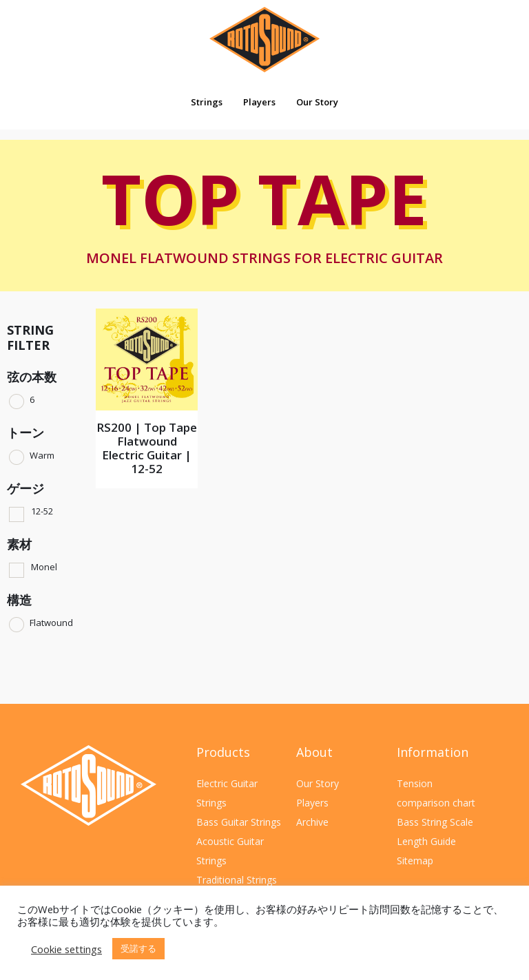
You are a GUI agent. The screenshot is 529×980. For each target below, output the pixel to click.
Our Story (317, 102)
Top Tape (264, 218)
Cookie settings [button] (66, 949)
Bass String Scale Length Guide (435, 832)
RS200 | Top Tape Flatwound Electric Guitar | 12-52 (147, 448)
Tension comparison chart (436, 793)
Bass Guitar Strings (239, 822)
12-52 (42, 511)
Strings (207, 102)
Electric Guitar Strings (227, 793)
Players (259, 102)
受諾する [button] (138, 948)
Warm (42, 455)
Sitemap (415, 861)
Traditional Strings (237, 880)
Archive (312, 822)
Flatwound (51, 623)
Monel (44, 567)
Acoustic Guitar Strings (230, 851)
